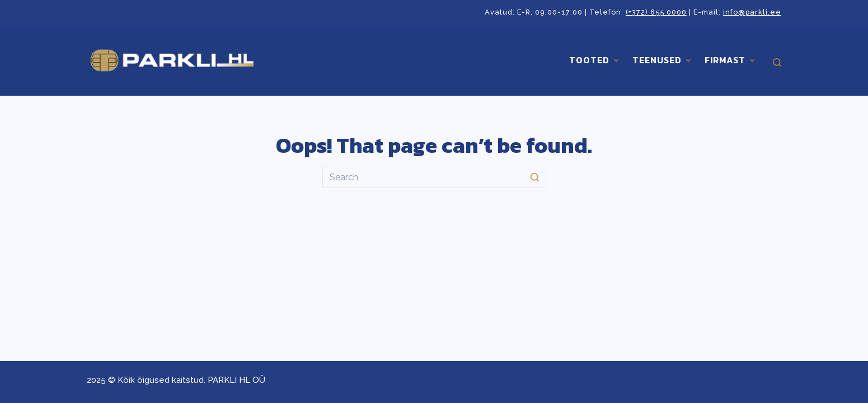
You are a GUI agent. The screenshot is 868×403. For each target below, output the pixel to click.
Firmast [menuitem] (731, 60)
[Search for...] (434, 177)
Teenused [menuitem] (663, 60)
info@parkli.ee (752, 12)
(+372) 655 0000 (656, 12)
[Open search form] (777, 62)
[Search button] (535, 177)
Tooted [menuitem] (595, 60)
